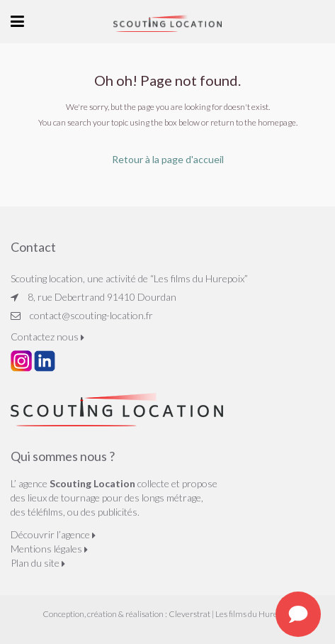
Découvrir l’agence (53, 534)
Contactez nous (47, 337)
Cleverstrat (189, 614)
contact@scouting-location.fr (91, 315)
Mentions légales (49, 549)
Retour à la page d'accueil (168, 159)
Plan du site (38, 563)
